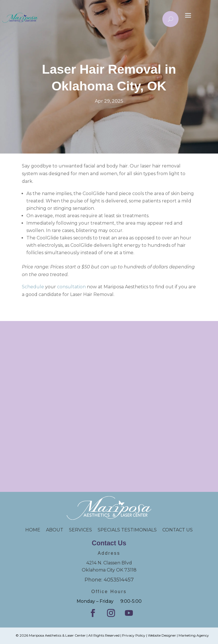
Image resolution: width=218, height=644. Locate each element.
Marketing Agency (194, 635)
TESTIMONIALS (142, 530)
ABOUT (55, 530)
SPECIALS (109, 530)
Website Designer (162, 635)
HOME (36, 530)
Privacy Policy (134, 635)
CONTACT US (178, 530)
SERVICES (80, 530)
